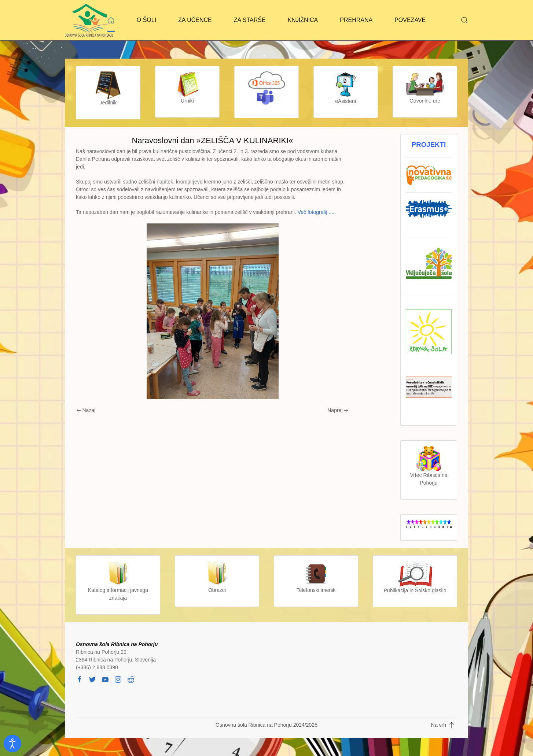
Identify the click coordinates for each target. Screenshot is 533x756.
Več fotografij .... (316, 212)
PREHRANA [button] (356, 20)
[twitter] (92, 679)
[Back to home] (89, 20)
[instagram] (118, 679)
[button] (464, 20)
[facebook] (80, 679)
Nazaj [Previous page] (86, 410)
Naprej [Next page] (338, 410)
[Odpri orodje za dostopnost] (12, 744)
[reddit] (131, 679)
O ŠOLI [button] (146, 20)
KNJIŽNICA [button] (303, 20)
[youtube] (105, 679)
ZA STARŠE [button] (250, 20)
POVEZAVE (410, 20)
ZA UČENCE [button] (195, 20)
